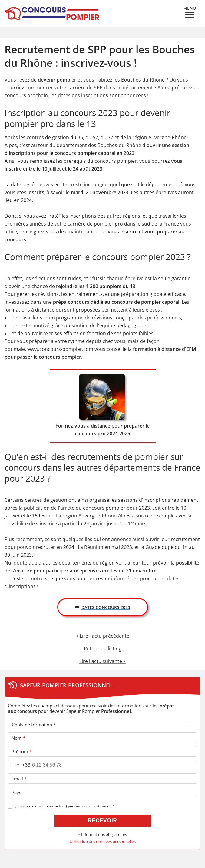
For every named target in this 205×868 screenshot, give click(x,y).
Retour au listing (103, 649)
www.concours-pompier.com (60, 349)
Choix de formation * (34, 725)
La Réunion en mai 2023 (105, 547)
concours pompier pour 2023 (116, 508)
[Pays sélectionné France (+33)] (19, 765)
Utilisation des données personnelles (103, 842)
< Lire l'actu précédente (102, 636)
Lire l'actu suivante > (103, 661)
